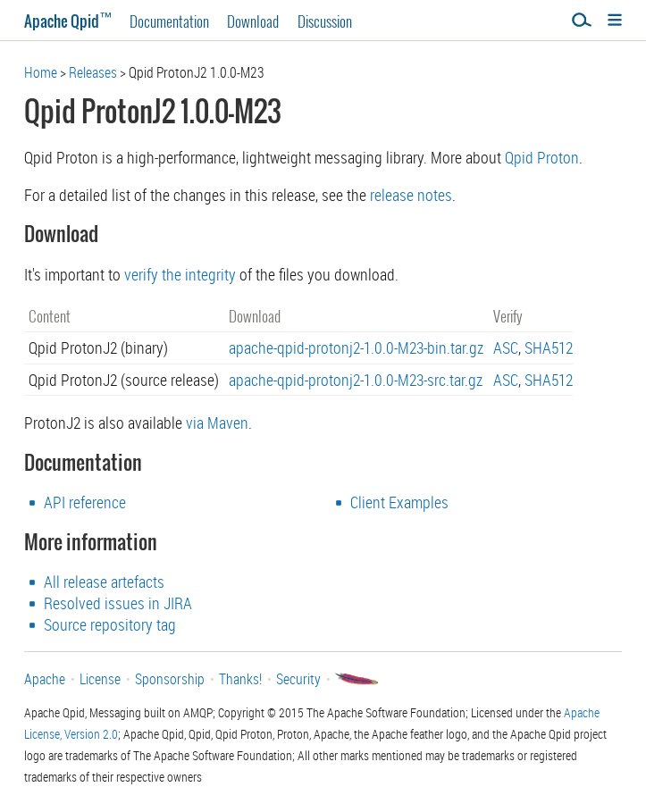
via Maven (217, 423)
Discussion (325, 21)
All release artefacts (104, 582)
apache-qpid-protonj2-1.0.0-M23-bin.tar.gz (356, 347)
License (100, 679)
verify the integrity (180, 274)
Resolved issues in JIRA (118, 603)
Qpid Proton (542, 157)
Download (253, 21)
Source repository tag (110, 624)
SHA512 (549, 347)
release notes (411, 195)
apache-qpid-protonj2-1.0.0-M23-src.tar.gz (356, 380)
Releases (93, 72)
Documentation (169, 21)
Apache (45, 679)
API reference (85, 502)
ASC (506, 347)
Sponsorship (170, 679)
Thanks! (240, 679)
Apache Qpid (68, 21)
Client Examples (399, 502)
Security (298, 679)
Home (41, 72)
